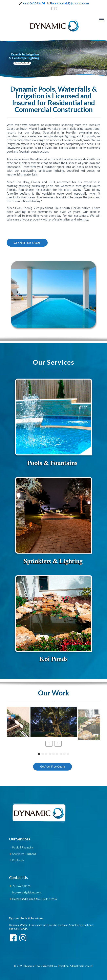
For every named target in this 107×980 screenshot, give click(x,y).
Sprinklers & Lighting (24, 854)
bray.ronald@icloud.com (27, 892)
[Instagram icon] (56, 8)
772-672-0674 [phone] (34, 3)
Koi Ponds (18, 860)
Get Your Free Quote (23, 63)
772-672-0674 (21, 886)
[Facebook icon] (52, 8)
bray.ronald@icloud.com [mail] (70, 3)
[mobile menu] (102, 19)
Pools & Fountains (23, 847)
